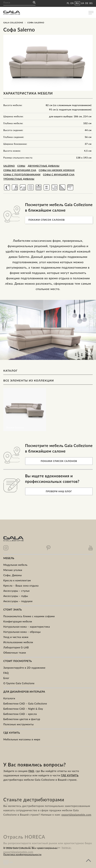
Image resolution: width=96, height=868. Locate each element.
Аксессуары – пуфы (16, 596)
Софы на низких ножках (57, 170)
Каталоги (9, 698)
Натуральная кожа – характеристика (27, 627)
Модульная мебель (15, 565)
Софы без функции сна (20, 170)
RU (77, 3)
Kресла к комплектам (17, 580)
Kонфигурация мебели (18, 621)
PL (68, 3)
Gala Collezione (13, 23)
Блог (6, 678)
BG (91, 3)
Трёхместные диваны (19, 179)
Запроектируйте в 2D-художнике (24, 668)
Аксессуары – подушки (18, 601)
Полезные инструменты (19, 724)
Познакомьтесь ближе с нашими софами (29, 616)
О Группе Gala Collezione (19, 683)
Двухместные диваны (44, 166)
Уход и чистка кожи (16, 637)
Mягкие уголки (13, 570)
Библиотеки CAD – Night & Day (23, 709)
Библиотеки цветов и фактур (22, 719)
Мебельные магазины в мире (22, 739)
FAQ (6, 673)
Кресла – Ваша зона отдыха (21, 586)
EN (72, 3)
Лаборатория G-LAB (16, 647)
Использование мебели (18, 642)
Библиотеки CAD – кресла (20, 714)
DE (87, 3)
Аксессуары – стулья (16, 591)
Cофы (21, 166)
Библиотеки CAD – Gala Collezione (25, 703)
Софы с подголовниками (22, 174)
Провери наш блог (59, 491)
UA (83, 3)
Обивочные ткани (15, 653)
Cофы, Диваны (13, 575)
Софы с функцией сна (59, 174)
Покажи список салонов (47, 220)
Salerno (9, 166)
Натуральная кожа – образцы (22, 632)
